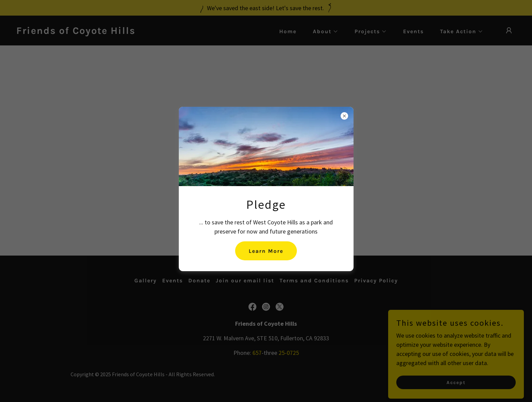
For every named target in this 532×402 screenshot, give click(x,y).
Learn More (266, 251)
